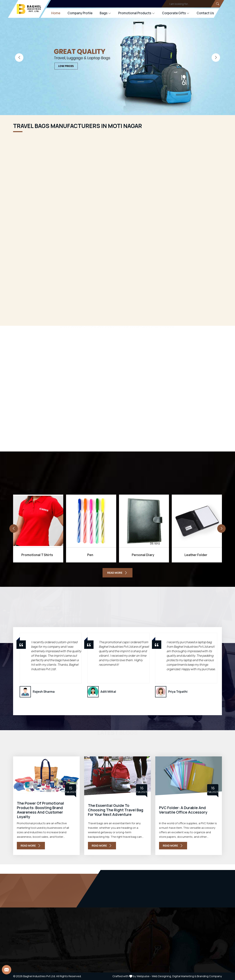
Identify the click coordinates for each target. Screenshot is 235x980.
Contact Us (205, 13)
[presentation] (19, 57)
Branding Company (209, 976)
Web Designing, (162, 976)
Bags (105, 13)
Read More (31, 846)
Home (56, 13)
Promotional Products (136, 13)
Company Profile (80, 13)
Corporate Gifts (176, 13)
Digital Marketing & (184, 976)
